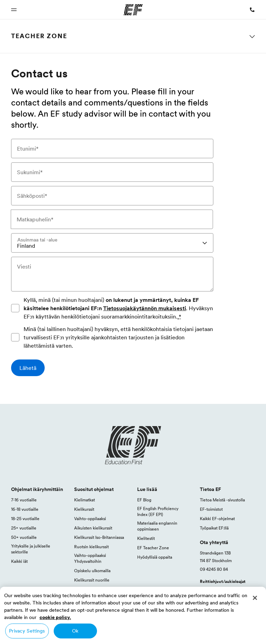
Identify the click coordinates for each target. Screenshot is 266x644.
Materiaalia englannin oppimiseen (157, 526)
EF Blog (144, 500)
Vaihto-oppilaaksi (90, 519)
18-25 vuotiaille (25, 519)
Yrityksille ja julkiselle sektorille (31, 549)
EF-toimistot (211, 509)
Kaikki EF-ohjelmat (217, 519)
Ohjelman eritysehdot (196, 628)
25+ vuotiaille (24, 528)
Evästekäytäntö (241, 628)
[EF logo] (133, 445)
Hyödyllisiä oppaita (155, 557)
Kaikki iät (19, 561)
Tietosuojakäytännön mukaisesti (145, 308)
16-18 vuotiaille (25, 509)
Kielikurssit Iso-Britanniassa (99, 537)
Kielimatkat (85, 500)
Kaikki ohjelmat (88, 599)
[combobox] (112, 243)
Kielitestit (146, 538)
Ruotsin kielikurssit (91, 547)
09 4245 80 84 (214, 569)
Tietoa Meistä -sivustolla (222, 500)
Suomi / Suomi (28, 628)
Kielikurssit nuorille (92, 580)
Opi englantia (87, 589)
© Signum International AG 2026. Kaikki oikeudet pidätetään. (198, 636)
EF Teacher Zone (153, 548)
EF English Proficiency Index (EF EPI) (158, 511)
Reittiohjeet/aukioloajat (223, 581)
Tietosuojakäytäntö (147, 628)
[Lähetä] (28, 368)
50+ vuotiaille (24, 537)
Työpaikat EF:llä (214, 528)
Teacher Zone (39, 36)
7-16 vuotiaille (24, 500)
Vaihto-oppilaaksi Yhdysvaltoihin (90, 558)
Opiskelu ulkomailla (92, 571)
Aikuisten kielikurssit (93, 528)
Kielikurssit (84, 509)
